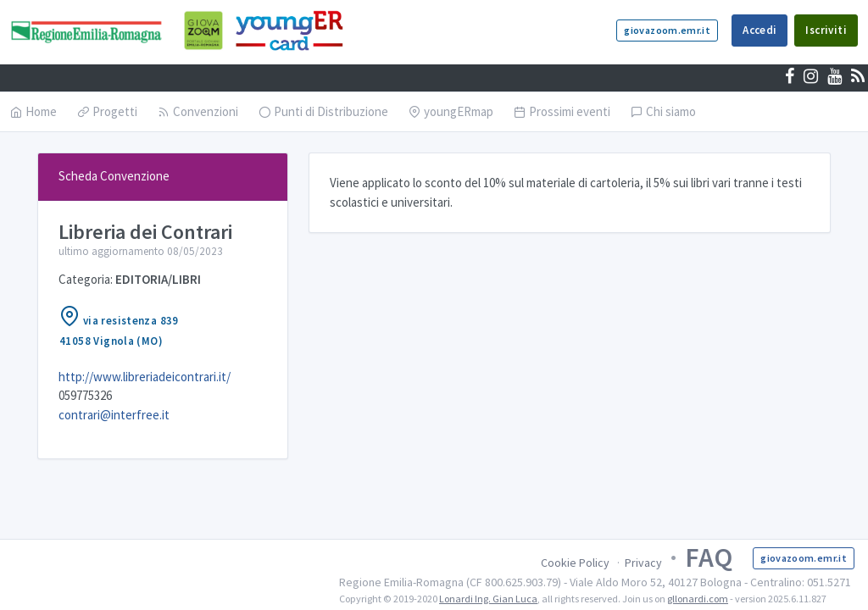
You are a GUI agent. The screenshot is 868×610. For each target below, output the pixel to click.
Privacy (643, 563)
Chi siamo (663, 111)
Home (33, 111)
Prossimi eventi (562, 111)
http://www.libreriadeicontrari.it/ (145, 377)
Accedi (759, 30)
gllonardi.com (698, 599)
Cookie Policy (575, 563)
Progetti (107, 111)
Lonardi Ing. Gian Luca (488, 599)
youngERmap (451, 111)
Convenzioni (198, 111)
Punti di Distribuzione (323, 111)
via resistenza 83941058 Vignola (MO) (119, 327)
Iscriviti (826, 30)
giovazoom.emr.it (667, 30)
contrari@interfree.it (114, 415)
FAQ (709, 557)
